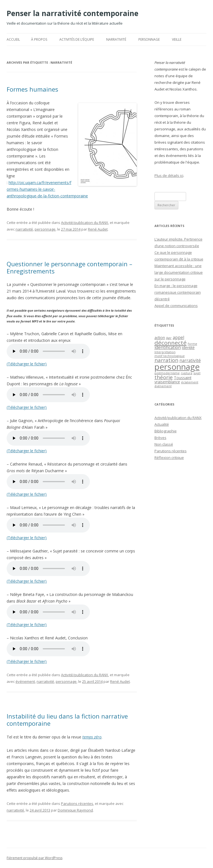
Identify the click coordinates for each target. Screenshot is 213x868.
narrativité (24, 229)
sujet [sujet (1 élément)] (197, 373)
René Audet (98, 229)
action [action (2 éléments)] (160, 338)
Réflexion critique (169, 458)
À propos (39, 39)
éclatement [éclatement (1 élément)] (190, 382)
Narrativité (116, 39)
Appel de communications (176, 306)
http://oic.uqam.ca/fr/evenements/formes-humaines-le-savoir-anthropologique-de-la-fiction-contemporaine (47, 189)
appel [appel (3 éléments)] (178, 337)
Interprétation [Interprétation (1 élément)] (165, 352)
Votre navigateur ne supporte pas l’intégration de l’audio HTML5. (48, 351)
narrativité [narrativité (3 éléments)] (190, 360)
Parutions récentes (77, 804)
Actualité (162, 424)
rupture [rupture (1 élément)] (187, 373)
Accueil (13, 39)
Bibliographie (166, 431)
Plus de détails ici (169, 175)
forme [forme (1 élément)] (192, 344)
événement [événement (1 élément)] (163, 386)
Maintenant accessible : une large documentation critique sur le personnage (179, 272)
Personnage (149, 39)
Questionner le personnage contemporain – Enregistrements (69, 267)
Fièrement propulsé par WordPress (35, 858)
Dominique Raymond (75, 810)
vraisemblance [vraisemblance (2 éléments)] (167, 382)
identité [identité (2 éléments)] (188, 348)
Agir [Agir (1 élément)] (169, 338)
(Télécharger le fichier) (27, 364)
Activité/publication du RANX (85, 223)
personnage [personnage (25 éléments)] (177, 367)
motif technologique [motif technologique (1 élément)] (170, 356)
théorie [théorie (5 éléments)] (164, 377)
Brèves (160, 438)
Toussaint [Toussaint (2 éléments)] (183, 378)
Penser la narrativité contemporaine (73, 13)
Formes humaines (32, 89)
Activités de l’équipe (77, 39)
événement (25, 681)
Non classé (164, 444)
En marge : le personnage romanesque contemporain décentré (178, 292)
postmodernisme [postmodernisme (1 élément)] (167, 373)
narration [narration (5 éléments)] (166, 360)
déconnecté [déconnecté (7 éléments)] (171, 343)
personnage (45, 229)
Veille (177, 39)
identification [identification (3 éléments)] (168, 347)
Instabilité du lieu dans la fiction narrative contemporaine (67, 720)
